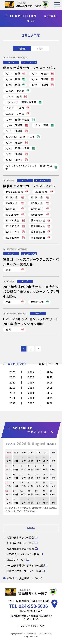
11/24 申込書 (15, 91)
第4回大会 (12, 203)
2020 (12, 382)
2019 (31, 382)
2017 (12, 388)
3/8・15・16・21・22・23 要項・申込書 (29, 167)
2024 (50, 372)
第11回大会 (38, 220)
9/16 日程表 (40, 79)
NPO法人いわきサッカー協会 (23, 554)
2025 (31, 372)
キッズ (11, 62)
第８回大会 (12, 215)
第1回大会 (41, 192)
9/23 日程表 (40, 85)
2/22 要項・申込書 (18, 148)
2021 (50, 377)
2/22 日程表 (14, 154)
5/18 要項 (13, 73)
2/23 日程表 (14, 160)
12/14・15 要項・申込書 (21, 102)
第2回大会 (12, 197)
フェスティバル (29, 62)
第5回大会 (37, 203)
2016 (31, 388)
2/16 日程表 (14, 142)
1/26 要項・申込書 (18, 119)
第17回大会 (38, 238)
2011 (12, 398)
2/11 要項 (42, 125)
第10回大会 (13, 220)
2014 (12, 393)
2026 (12, 372)
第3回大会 (37, 197)
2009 (50, 398)
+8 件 (8, 503)
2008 (12, 403)
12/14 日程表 (15, 108)
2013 (31, 393)
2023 (12, 377)
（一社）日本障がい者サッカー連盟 (25, 565)
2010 (31, 398)
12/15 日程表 (15, 114)
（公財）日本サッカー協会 (20, 537)
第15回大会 (38, 232)
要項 (8, 270)
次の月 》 (52, 444)
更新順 (22, 48)
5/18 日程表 (40, 73)
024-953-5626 (33, 606)
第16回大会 (13, 238)
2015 (50, 388)
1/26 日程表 (14, 125)
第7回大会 (37, 209)
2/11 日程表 (14, 131)
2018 (50, 382)
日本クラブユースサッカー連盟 (24, 571)
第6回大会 (12, 209)
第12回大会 (13, 226)
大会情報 (24, 578)
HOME (10, 578)
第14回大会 (13, 232)
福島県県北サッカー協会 (20, 549)
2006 (50, 403)
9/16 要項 (13, 79)
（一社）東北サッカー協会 (20, 543)
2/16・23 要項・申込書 (20, 137)
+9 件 (8, 461)
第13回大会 (38, 226)
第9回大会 (37, 215)
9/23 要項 (13, 85)
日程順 (40, 48)
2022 (31, 377)
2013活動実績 (14, 192)
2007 (31, 403)
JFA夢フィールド (16, 560)
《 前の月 (10, 444)
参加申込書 (37, 302)
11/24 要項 (14, 96)
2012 (50, 393)
